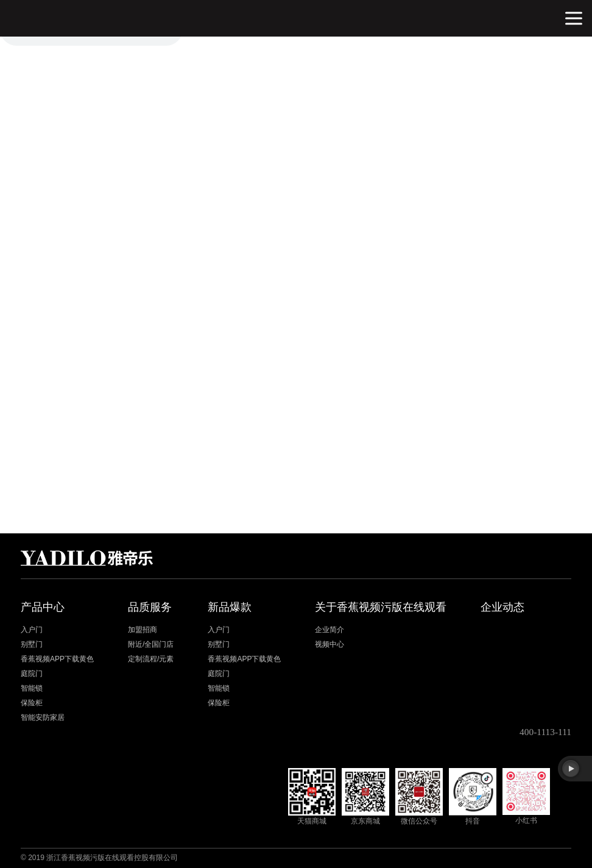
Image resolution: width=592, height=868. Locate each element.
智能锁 (32, 688)
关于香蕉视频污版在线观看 (381, 607)
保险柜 (32, 703)
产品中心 (43, 607)
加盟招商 (143, 630)
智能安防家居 (43, 717)
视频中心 (329, 644)
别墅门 (32, 644)
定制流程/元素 (151, 659)
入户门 (32, 630)
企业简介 (329, 630)
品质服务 (150, 607)
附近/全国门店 (151, 644)
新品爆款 (230, 607)
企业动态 (502, 607)
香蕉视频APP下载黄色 (57, 659)
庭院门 (32, 674)
